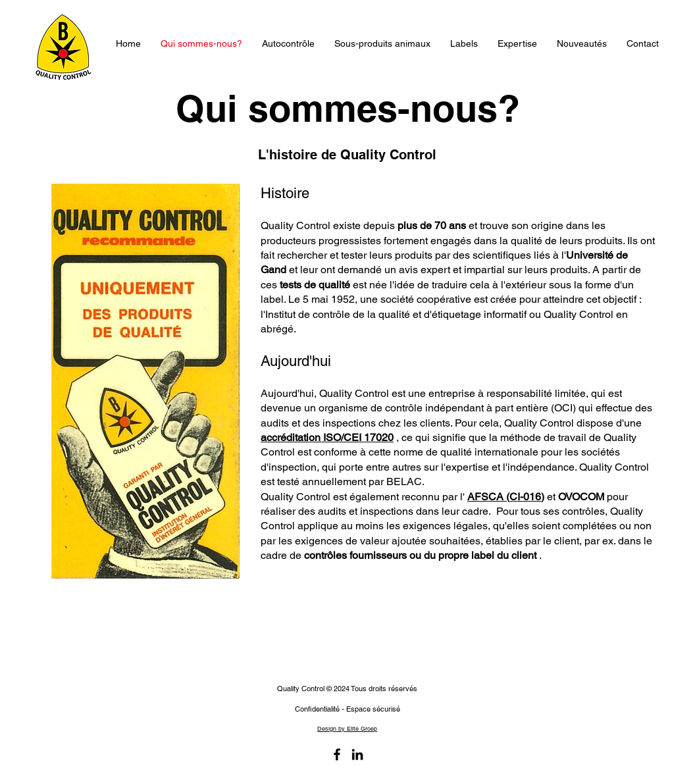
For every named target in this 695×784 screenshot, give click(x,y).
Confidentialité (317, 709)
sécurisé (385, 709)
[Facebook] (337, 754)
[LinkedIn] (357, 754)
